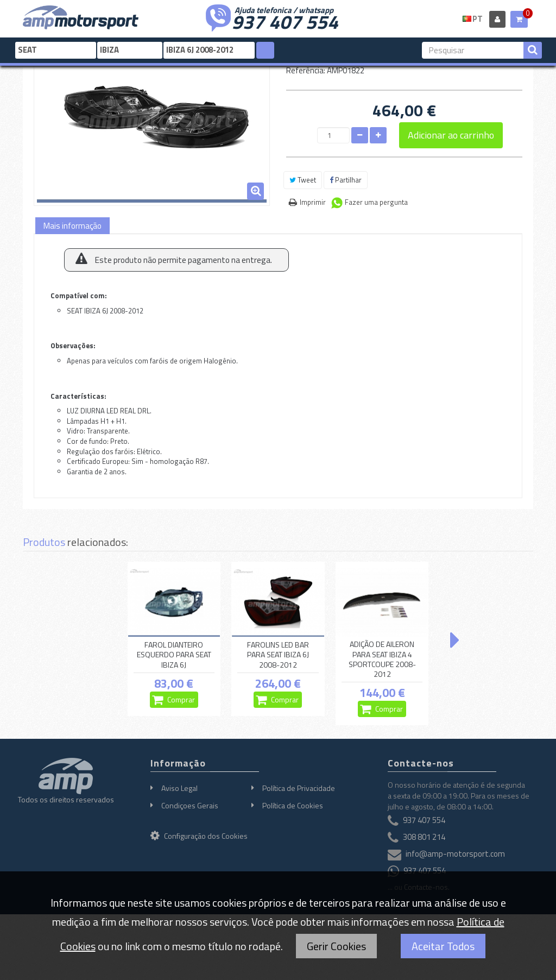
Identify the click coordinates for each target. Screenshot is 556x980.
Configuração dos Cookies (199, 836)
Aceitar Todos (443, 946)
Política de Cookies (293, 805)
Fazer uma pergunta (376, 202)
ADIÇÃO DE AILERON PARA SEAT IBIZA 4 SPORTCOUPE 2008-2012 (382, 659)
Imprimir (313, 202)
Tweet (303, 180)
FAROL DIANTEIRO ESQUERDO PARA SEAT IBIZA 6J (174, 655)
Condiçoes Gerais (190, 805)
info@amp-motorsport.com (455, 854)
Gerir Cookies (336, 946)
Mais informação (72, 226)
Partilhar (346, 180)
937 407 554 (285, 21)
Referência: (306, 70)
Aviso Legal (179, 788)
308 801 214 (424, 837)
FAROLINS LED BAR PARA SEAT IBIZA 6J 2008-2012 (278, 655)
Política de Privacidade (299, 788)
